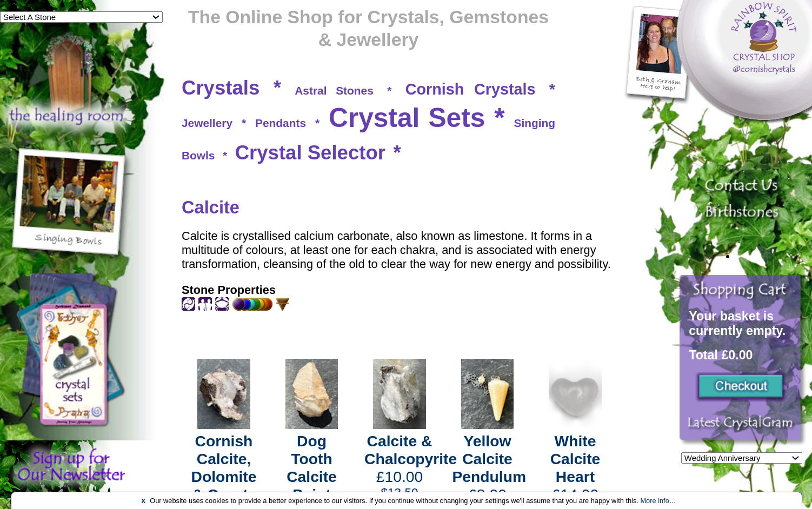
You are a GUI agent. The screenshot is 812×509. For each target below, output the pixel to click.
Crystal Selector (310, 153)
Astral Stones (334, 91)
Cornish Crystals (471, 89)
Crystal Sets (407, 118)
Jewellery (207, 123)
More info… (658, 501)
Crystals (221, 88)
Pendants (281, 123)
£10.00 (411, 466)
